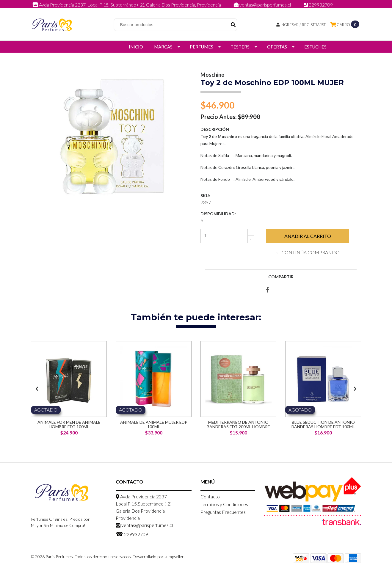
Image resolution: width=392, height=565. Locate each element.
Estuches (315, 47)
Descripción (215, 129)
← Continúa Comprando (308, 252)
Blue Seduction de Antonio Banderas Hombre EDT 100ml (323, 424)
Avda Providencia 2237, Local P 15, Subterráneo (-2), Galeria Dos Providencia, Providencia (127, 5)
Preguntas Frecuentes (223, 512)
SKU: (205, 196)
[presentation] (37, 389)
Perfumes (202, 47)
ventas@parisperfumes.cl (263, 5)
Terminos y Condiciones (224, 504)
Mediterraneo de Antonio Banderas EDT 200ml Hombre (238, 424)
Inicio (136, 47)
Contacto (210, 496)
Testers (240, 47)
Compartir (281, 277)
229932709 (318, 5)
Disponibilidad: (218, 214)
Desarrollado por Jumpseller (158, 557)
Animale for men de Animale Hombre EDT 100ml (69, 424)
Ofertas (277, 47)
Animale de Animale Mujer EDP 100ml (154, 424)
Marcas (163, 47)
